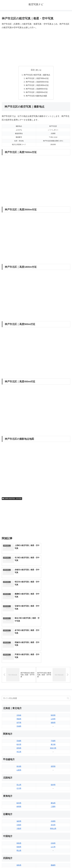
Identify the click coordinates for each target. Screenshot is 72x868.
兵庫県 (53, 762)
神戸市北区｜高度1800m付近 (37, 86)
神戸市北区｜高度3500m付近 (37, 82)
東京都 (53, 685)
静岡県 (19, 747)
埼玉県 (19, 692)
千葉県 (53, 681)
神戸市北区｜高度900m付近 (37, 89)
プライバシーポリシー (54, 861)
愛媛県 (53, 806)
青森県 (19, 659)
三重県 (53, 747)
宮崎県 (53, 828)
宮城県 (19, 667)
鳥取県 (19, 784)
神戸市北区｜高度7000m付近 (37, 79)
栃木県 (19, 685)
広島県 (53, 784)
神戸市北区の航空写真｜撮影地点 (37, 75)
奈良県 (53, 765)
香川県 (19, 809)
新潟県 (19, 707)
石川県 (19, 729)
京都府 (19, 765)
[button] (68, 639)
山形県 (53, 659)
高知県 (53, 809)
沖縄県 (53, 835)
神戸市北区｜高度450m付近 (37, 93)
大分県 (53, 824)
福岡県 (19, 824)
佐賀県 (19, 828)
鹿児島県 (53, 831)
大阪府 (19, 769)
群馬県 (19, 689)
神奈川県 (53, 689)
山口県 (53, 787)
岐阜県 (19, 744)
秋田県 (53, 656)
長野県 (53, 707)
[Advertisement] (36, 48)
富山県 (19, 725)
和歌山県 (53, 769)
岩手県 (19, 663)
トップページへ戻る (18, 861)
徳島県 (19, 806)
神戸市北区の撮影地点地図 (36, 97)
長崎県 (19, 831)
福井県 (53, 725)
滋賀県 (19, 762)
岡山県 (19, 791)
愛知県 (53, 744)
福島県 (53, 663)
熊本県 (19, 835)
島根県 (19, 787)
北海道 (19, 656)
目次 (33, 70)
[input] (36, 639)
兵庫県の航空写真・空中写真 (12, 499)
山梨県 (19, 711)
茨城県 (19, 681)
